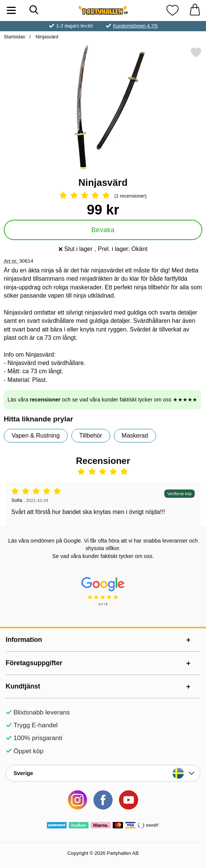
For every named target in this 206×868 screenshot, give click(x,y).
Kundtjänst (23, 686)
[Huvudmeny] (11, 10)
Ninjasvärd (46, 37)
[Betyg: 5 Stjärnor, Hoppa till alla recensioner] (103, 196)
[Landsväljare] (103, 773)
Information (24, 640)
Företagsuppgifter (34, 663)
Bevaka (103, 230)
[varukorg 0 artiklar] (195, 10)
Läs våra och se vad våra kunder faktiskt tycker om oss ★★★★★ (102, 400)
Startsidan (15, 37)
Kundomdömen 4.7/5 (136, 26)
